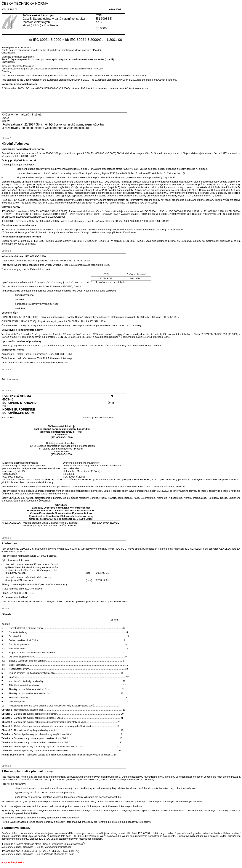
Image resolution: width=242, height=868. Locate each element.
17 (118, 706)
